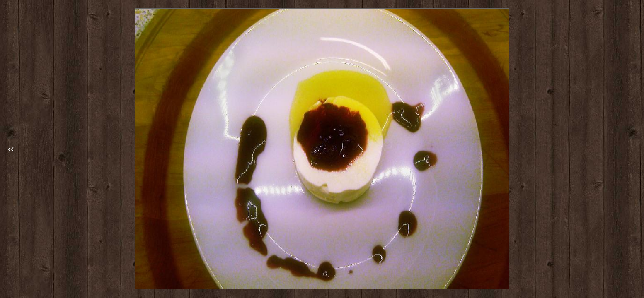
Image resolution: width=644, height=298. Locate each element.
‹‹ (11, 149)
